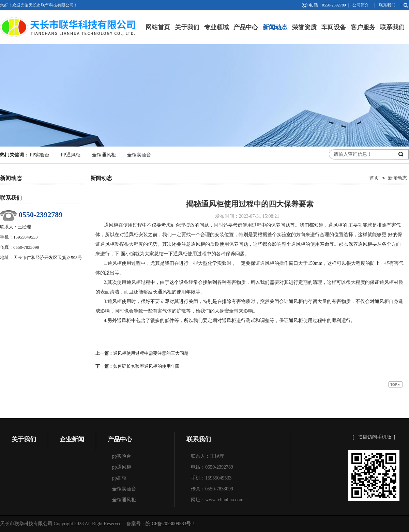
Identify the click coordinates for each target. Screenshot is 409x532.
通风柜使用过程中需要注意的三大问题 (151, 353)
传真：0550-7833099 (212, 489)
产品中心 (246, 27)
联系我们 (387, 5)
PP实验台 (40, 155)
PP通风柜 (71, 155)
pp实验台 (122, 456)
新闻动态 (275, 27)
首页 (374, 178)
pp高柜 (119, 478)
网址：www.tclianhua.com (217, 500)
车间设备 (334, 27)
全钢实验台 (139, 155)
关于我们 (187, 27)
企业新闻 (72, 439)
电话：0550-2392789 (212, 467)
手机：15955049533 (211, 478)
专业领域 (216, 27)
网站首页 (158, 27)
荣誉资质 (304, 27)
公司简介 (361, 5)
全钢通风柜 (104, 155)
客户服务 (363, 27)
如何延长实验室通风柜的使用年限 (146, 366)
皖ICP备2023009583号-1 (170, 524)
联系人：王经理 (208, 456)
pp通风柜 (122, 467)
